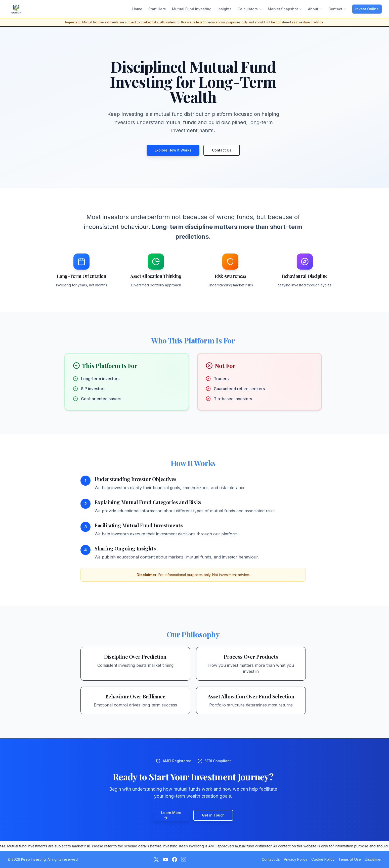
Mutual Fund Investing (192, 9)
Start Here (157, 9)
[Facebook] (175, 859)
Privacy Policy (296, 859)
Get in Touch (213, 815)
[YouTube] (165, 859)
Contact (337, 9)
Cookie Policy (323, 859)
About (315, 9)
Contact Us (222, 150)
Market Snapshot (285, 9)
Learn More (171, 815)
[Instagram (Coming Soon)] (184, 859)
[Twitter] (156, 859)
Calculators (250, 9)
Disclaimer (373, 859)
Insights (225, 9)
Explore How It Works (173, 150)
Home (137, 9)
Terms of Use (350, 859)
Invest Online (367, 9)
